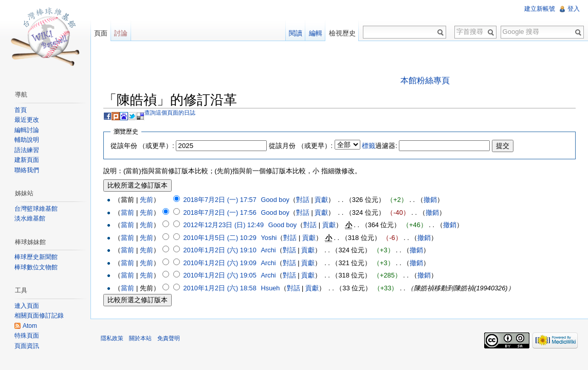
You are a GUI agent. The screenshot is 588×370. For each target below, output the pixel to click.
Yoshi (269, 238)
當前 (127, 212)
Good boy (275, 200)
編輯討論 (27, 130)
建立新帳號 (540, 9)
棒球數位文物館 (36, 267)
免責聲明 (169, 338)
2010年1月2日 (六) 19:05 (219, 275)
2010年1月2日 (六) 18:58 (219, 288)
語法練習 (27, 150)
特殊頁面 (27, 336)
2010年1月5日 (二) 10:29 (219, 238)
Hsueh (271, 288)
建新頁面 (27, 160)
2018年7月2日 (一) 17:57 (219, 200)
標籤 (369, 146)
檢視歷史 (342, 33)
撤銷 (430, 200)
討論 (121, 33)
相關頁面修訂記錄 (39, 316)
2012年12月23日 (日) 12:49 (223, 225)
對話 (303, 200)
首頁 (21, 110)
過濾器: (380, 146)
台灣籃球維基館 (36, 209)
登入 (574, 9)
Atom (30, 326)
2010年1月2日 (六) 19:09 (219, 263)
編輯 (316, 33)
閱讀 (296, 33)
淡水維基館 (30, 218)
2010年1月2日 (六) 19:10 (219, 250)
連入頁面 (27, 306)
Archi (269, 250)
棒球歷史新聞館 (36, 257)
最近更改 (27, 120)
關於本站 (140, 338)
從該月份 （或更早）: (301, 146)
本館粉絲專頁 (425, 80)
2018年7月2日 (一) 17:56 (219, 212)
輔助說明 (27, 140)
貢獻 (321, 200)
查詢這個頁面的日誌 (170, 113)
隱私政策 (112, 338)
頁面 (101, 33)
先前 (146, 200)
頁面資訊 (27, 346)
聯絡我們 (27, 170)
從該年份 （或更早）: (142, 146)
